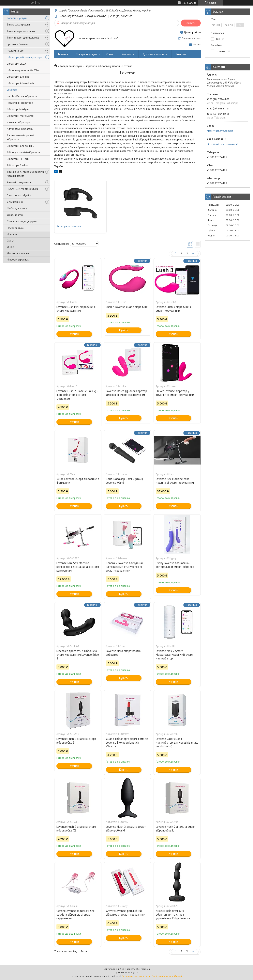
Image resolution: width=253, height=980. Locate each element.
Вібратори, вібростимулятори (24, 57)
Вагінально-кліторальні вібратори (20, 137)
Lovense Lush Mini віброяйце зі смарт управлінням (76, 309)
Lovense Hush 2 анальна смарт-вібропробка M (126, 829)
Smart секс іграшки (18, 24)
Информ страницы (18, 260)
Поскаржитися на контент (136, 976)
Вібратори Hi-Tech (18, 159)
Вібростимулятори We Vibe (23, 70)
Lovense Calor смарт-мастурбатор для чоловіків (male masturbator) (177, 743)
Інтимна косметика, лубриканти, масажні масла (26, 174)
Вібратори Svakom (18, 165)
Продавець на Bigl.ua (126, 973)
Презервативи (15, 228)
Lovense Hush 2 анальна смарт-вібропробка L (176, 829)
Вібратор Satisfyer (18, 109)
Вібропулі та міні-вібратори (23, 152)
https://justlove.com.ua (220, 131)
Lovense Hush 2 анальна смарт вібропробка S (76, 741)
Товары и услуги (17, 18)
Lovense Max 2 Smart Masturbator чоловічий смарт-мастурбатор (175, 655)
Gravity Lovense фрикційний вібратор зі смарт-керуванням (126, 913)
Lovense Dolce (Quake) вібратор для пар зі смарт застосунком (126, 393)
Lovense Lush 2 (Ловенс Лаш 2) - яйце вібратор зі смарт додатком (77, 395)
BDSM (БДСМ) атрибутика (22, 189)
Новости (12, 234)
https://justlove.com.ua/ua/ (222, 144)
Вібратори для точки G (21, 146)
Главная (63, 54)
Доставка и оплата (18, 253)
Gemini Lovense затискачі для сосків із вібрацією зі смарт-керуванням (75, 915)
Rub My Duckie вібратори (22, 96)
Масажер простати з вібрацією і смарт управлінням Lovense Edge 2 (78, 655)
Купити (74, 334)
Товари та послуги (71, 66)
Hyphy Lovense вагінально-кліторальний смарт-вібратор (175, 565)
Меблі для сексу (17, 208)
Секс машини (15, 202)
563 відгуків (189, 3)
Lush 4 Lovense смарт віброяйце (127, 307)
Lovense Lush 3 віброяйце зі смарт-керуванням (174, 309)
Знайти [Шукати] (191, 23)
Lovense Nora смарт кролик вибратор (124, 653)
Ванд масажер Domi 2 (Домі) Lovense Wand (124, 481)
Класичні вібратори (18, 122)
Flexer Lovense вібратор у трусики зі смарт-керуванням (175, 393)
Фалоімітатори (16, 51)
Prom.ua (145, 969)
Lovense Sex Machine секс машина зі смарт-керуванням (175, 481)
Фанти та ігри (15, 215)
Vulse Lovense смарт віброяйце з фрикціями (78, 481)
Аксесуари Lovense (69, 226)
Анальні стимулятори (19, 182)
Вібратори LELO (16, 64)
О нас (10, 247)
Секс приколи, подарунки (22, 221)
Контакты (128, 54)
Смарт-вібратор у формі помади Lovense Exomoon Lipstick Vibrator (127, 743)
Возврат (181, 54)
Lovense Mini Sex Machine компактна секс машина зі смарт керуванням (78, 567)
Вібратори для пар (18, 77)
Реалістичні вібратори (20, 103)
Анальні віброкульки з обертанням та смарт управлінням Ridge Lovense (173, 915)
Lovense (12, 90)
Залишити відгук (191, 38)
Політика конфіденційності (167, 976)
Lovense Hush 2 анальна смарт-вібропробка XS (77, 829)
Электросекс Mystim (19, 195)
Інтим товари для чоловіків (23, 38)
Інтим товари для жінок (21, 31)
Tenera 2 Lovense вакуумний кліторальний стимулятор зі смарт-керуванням (124, 567)
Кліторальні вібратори (20, 129)
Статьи (11, 241)
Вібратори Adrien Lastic (21, 83)
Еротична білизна (17, 44)
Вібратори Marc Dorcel (21, 116)
